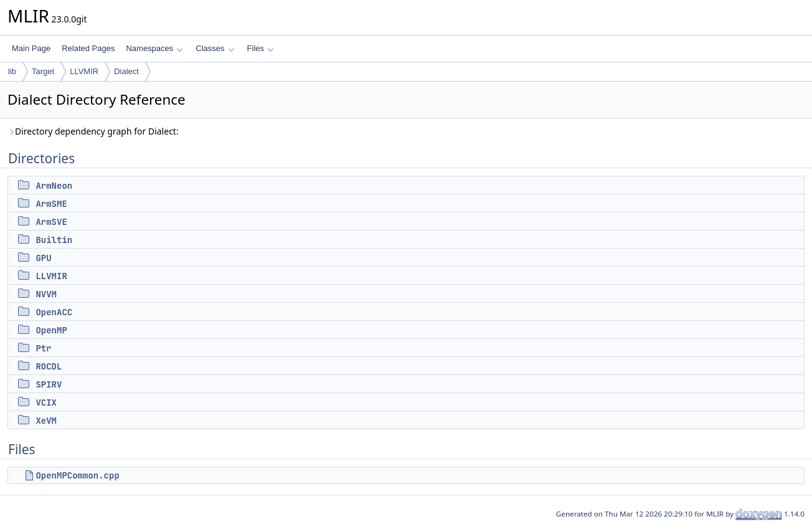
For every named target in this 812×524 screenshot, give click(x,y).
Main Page (31, 48)
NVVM (46, 294)
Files (261, 48)
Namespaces (154, 48)
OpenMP (51, 330)
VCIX (46, 403)
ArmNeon (54, 186)
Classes (215, 48)
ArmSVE (51, 222)
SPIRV (49, 384)
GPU (43, 258)
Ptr (43, 348)
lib (12, 71)
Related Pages (88, 48)
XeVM (46, 421)
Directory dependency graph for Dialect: (93, 131)
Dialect (126, 71)
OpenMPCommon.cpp (77, 475)
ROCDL (49, 366)
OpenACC (54, 312)
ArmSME (51, 204)
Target (43, 71)
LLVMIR (84, 71)
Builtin (54, 240)
